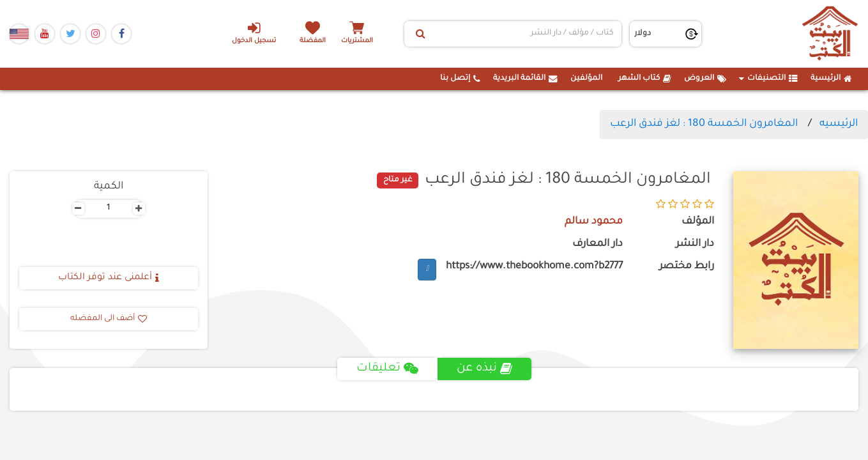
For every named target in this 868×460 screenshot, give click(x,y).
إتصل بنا (460, 79)
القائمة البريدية (525, 79)
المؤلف (698, 222)
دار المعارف (598, 244)
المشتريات (357, 41)
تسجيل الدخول (254, 33)
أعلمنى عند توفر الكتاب (109, 278)
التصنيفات (768, 79)
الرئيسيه (839, 124)
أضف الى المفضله (109, 319)
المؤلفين (586, 79)
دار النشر (695, 244)
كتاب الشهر (645, 79)
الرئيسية (831, 79)
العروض (705, 79)
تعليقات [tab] (387, 369)
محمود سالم (594, 222)
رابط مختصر (687, 267)
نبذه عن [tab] (484, 369)
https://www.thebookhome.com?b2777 (534, 267)
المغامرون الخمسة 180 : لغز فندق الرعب (704, 124)
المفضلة (313, 41)
